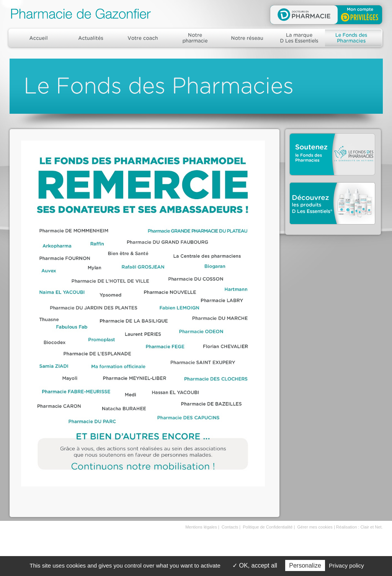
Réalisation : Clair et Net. (359, 527)
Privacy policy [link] (346, 565)
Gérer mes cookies (315, 527)
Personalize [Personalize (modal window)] (305, 565)
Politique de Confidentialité (268, 527)
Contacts (230, 527)
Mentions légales (201, 527)
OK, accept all (255, 565)
